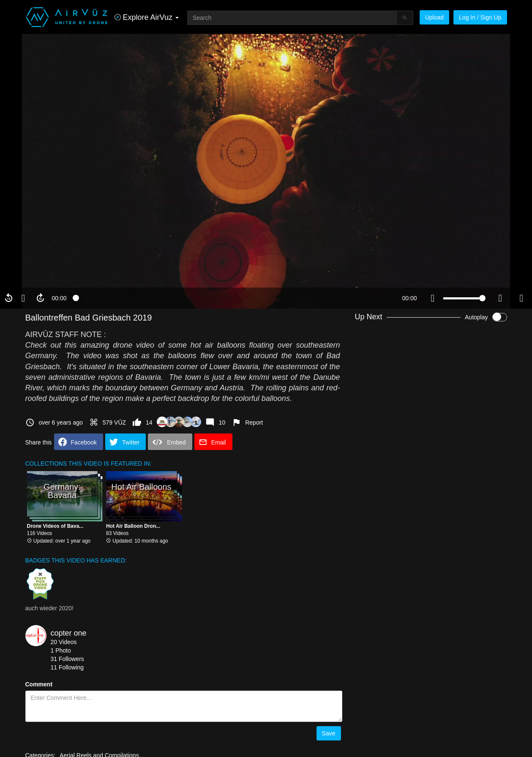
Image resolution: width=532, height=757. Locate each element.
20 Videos (64, 642)
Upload (434, 17)
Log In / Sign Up (480, 17)
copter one (69, 633)
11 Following (67, 667)
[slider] (234, 298)
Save (329, 733)
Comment (39, 684)
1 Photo (61, 650)
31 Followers (67, 659)
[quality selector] (500, 298)
